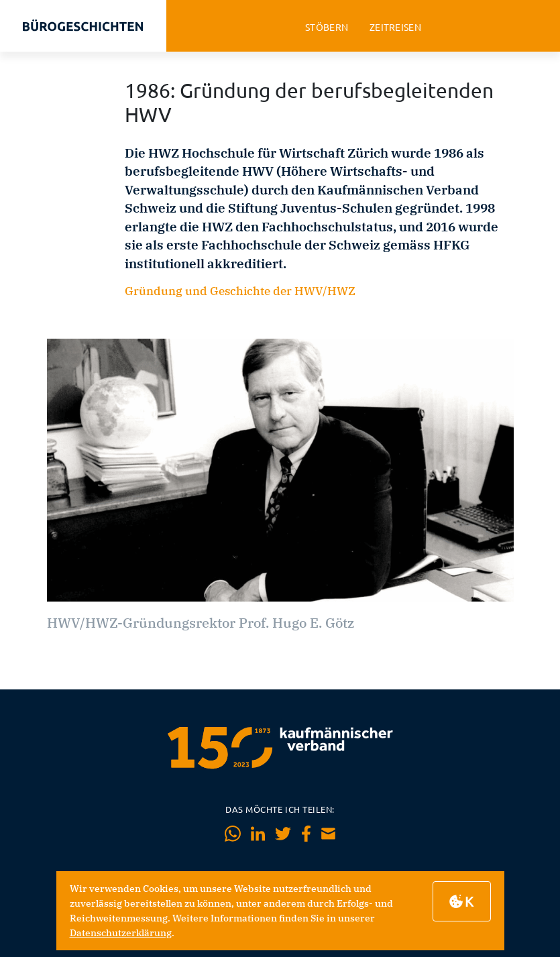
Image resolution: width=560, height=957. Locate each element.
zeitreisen (395, 27)
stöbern (327, 27)
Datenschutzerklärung (121, 933)
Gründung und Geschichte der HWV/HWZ (240, 291)
